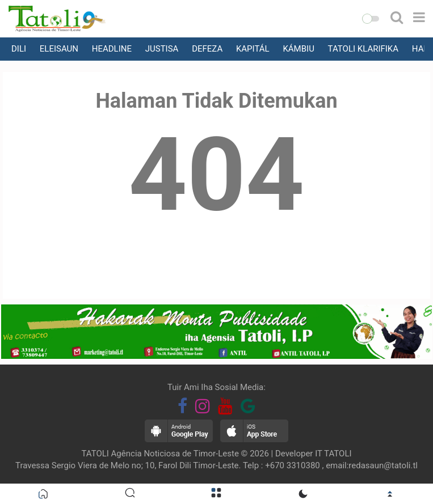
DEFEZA (207, 49)
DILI (19, 49)
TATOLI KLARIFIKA (363, 49)
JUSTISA (162, 49)
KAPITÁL (253, 49)
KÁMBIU (298, 49)
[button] (371, 19)
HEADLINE (112, 49)
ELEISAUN (59, 49)
